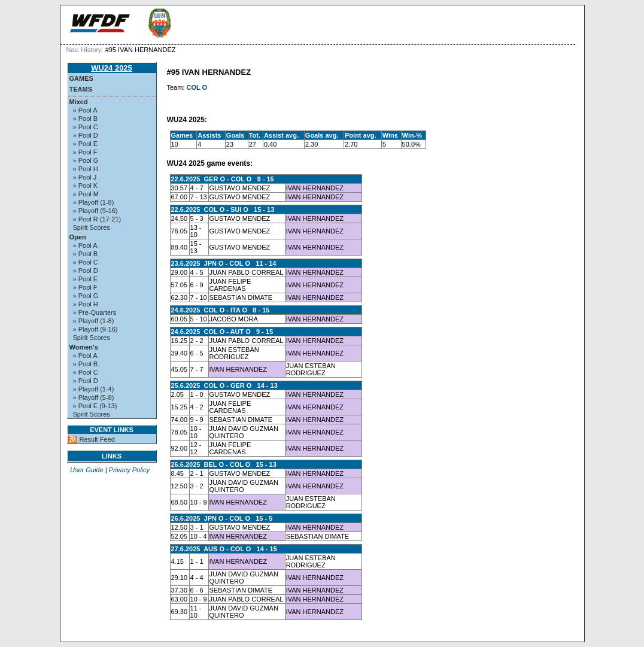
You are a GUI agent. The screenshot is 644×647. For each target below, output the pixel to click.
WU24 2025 (112, 68)
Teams (81, 89)
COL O (197, 87)
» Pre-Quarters (95, 312)
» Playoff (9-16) (95, 211)
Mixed (79, 102)
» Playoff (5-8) (94, 397)
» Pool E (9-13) (95, 406)
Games (81, 78)
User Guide (87, 470)
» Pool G (86, 160)
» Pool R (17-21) (97, 219)
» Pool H (86, 169)
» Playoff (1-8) (94, 202)
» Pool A (85, 110)
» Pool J (85, 177)
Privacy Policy (129, 470)
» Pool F (85, 152)
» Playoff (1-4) (94, 389)
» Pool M (86, 194)
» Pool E (86, 144)
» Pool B (86, 119)
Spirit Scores (92, 227)
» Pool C (86, 127)
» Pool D (86, 135)
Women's (84, 347)
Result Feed (97, 439)
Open (78, 237)
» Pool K (86, 186)
